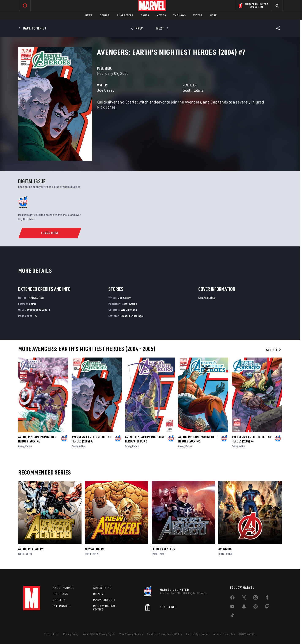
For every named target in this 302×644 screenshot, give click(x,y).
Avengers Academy (31, 549)
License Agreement (197, 634)
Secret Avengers (163, 549)
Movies (161, 15)
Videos (198, 15)
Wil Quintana (129, 310)
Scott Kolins (193, 90)
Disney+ (99, 594)
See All (274, 350)
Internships (62, 606)
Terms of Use (52, 634)
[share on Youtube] (232, 607)
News (89, 15)
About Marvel (63, 588)
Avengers (225, 549)
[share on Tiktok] (232, 616)
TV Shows (180, 15)
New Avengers (95, 549)
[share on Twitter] (244, 598)
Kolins (29, 446)
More (213, 15)
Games (145, 15)
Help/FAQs (61, 594)
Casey (21, 446)
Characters (125, 15)
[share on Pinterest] (256, 607)
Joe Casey (106, 90)
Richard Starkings (132, 316)
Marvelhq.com (104, 600)
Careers (59, 600)
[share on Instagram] (256, 598)
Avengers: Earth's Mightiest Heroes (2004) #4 (251, 439)
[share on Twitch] (267, 607)
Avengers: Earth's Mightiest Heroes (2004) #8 (38, 439)
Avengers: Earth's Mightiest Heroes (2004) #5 (198, 439)
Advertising (102, 588)
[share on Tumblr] (267, 598)
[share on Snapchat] (244, 607)
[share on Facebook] (232, 598)
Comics (104, 15)
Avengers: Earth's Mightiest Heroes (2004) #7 (91, 439)
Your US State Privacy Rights (99, 634)
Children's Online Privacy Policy (165, 634)
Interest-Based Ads (224, 634)
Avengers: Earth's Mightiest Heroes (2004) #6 (145, 439)
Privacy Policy (71, 634)
